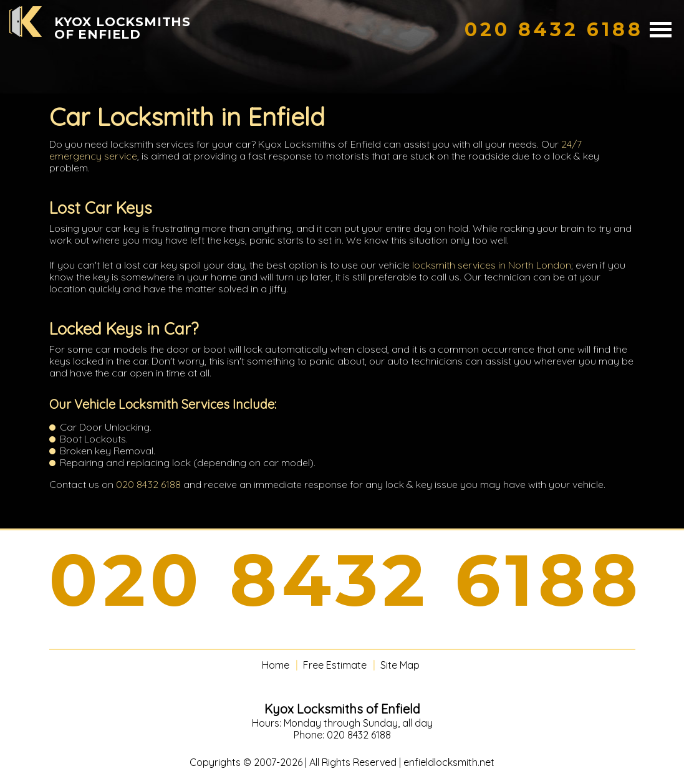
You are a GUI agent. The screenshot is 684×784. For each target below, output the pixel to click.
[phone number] (554, 30)
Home (276, 665)
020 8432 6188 (148, 484)
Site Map (400, 665)
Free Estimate (335, 665)
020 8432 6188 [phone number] (346, 580)
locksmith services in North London (492, 265)
